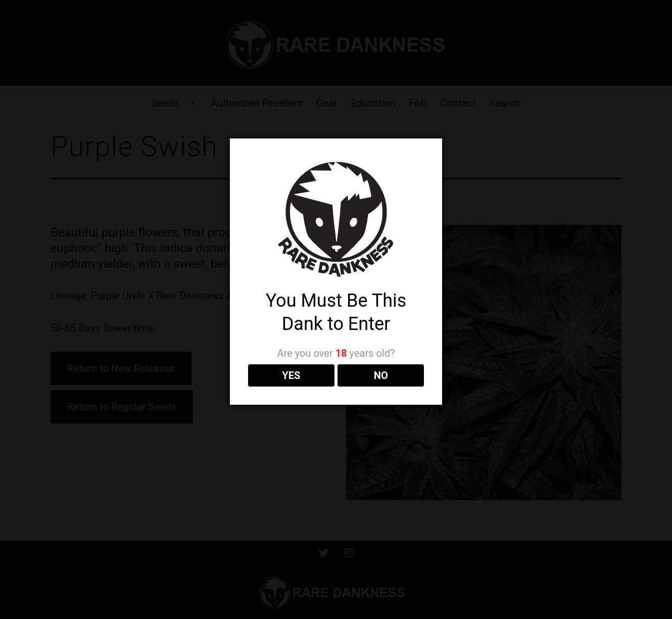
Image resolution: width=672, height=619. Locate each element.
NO (381, 375)
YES (291, 375)
